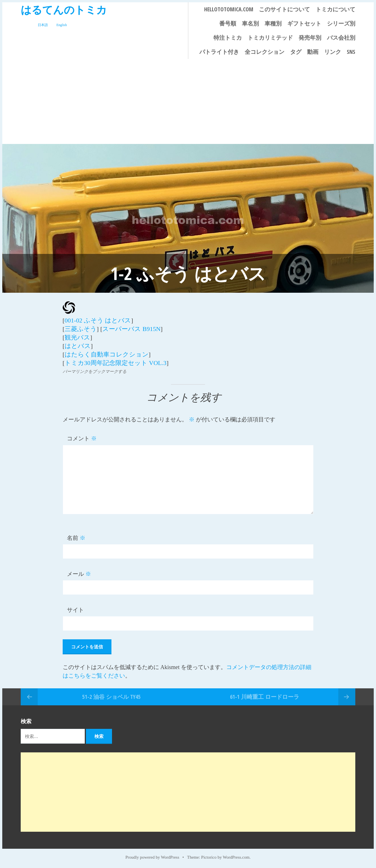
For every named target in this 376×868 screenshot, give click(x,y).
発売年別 (310, 38)
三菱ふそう (81, 329)
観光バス (77, 337)
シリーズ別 (341, 23)
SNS (351, 52)
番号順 (228, 23)
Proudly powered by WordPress (152, 857)
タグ (296, 52)
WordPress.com (236, 857)
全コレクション (265, 52)
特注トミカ (228, 38)
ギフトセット (304, 23)
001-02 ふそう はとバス (98, 320)
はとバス (78, 346)
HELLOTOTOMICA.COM (229, 9)
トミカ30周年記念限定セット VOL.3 (116, 363)
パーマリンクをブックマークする (95, 372)
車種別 (273, 23)
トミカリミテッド (270, 38)
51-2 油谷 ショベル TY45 (111, 697)
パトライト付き (219, 52)
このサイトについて (284, 9)
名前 (76, 538)
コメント (82, 438)
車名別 (250, 23)
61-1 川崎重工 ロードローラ (265, 697)
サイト (75, 610)
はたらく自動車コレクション (107, 354)
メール (79, 574)
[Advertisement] (188, 101)
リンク (333, 52)
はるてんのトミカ (64, 9)
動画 (313, 52)
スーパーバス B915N (131, 329)
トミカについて (335, 9)
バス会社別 (341, 38)
